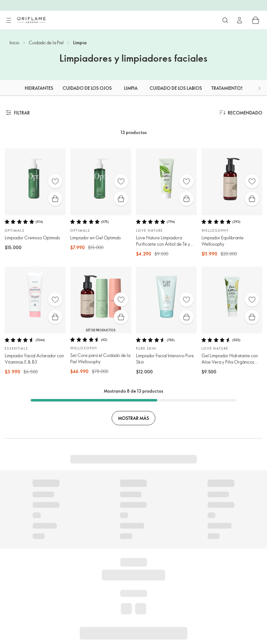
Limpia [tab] (131, 88)
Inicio (14, 43)
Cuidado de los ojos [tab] (87, 88)
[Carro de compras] (256, 20)
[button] (259, 88)
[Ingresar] (239, 20)
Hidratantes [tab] (39, 88)
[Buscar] (225, 20)
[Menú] (9, 21)
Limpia (80, 43)
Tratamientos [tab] (227, 88)
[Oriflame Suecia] (31, 20)
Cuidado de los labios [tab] (176, 88)
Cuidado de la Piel (46, 43)
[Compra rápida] (55, 199)
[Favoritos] (55, 181)
